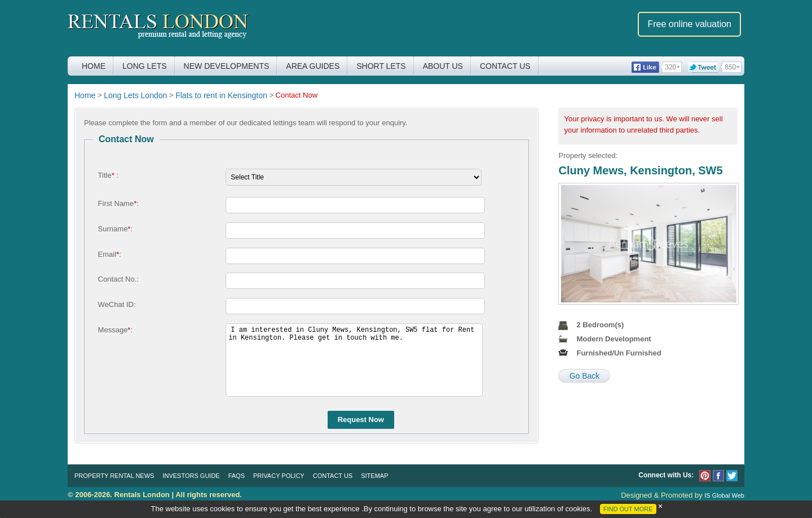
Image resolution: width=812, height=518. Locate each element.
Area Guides (313, 66)
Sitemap (374, 476)
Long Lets (145, 66)
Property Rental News (114, 476)
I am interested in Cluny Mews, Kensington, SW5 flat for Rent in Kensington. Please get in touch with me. (354, 360)
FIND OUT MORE (628, 509)
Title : (108, 175)
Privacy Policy (279, 476)
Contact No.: (118, 279)
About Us (443, 66)
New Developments (227, 66)
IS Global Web (724, 495)
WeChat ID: (117, 304)
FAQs (237, 476)
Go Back (585, 376)
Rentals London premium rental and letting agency (158, 27)
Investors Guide (191, 476)
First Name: (118, 203)
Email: (110, 254)
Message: (115, 330)
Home (94, 66)
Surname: (115, 229)
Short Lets (381, 66)
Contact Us (505, 66)
